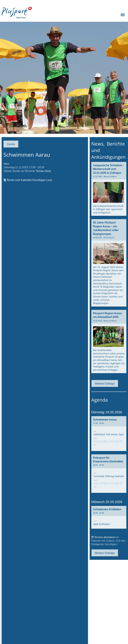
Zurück (11, 144)
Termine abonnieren (105, 537)
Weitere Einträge (105, 384)
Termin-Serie (43, 171)
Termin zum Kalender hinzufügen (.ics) (29, 180)
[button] (109, 434)
